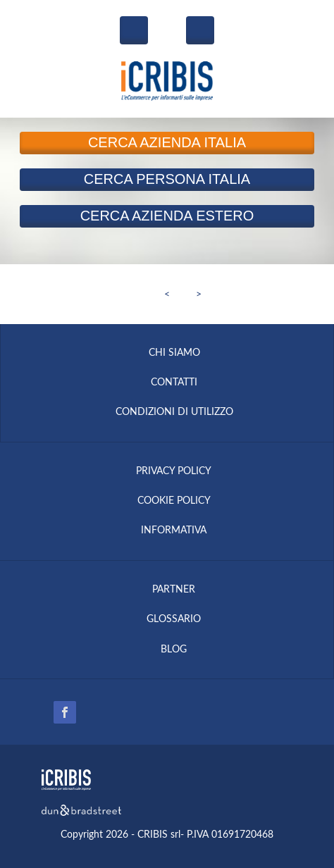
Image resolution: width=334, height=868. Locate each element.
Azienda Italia (167, 142)
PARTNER (174, 590)
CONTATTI (174, 383)
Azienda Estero (167, 216)
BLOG (174, 650)
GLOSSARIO (174, 619)
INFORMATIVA (174, 531)
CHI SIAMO (174, 353)
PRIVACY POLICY (174, 471)
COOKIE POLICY (174, 501)
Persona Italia (167, 179)
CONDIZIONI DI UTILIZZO (174, 412)
